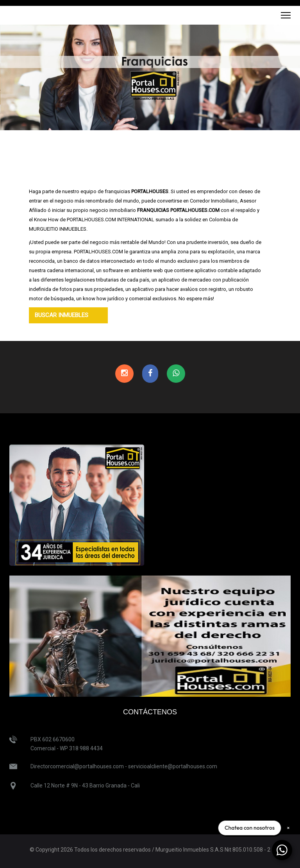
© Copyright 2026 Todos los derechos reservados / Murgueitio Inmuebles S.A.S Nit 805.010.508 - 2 (150, 850)
